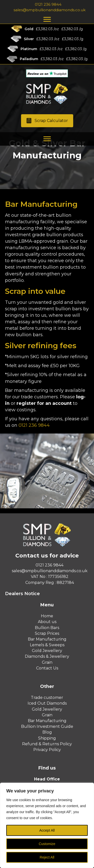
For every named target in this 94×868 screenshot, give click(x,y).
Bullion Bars (47, 628)
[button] (47, 121)
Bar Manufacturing (47, 639)
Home (47, 616)
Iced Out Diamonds (47, 703)
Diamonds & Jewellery (47, 656)
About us (47, 622)
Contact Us (47, 668)
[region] (47, 825)
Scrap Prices (47, 633)
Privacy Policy (47, 750)
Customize (47, 844)
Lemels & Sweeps (47, 645)
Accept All (47, 830)
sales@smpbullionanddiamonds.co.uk (50, 10)
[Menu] (47, 19)
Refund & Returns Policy (47, 744)
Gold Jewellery (47, 651)
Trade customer (47, 698)
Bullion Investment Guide (47, 726)
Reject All (47, 857)
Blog (47, 732)
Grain (47, 662)
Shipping (47, 738)
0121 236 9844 (48, 4)
